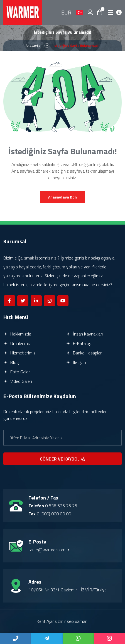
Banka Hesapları (84, 353)
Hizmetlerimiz (19, 353)
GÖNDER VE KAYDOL (62, 459)
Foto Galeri (17, 372)
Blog (11, 362)
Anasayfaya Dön (62, 197)
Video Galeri (18, 381)
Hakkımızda (17, 334)
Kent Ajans (47, 621)
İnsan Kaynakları (84, 334)
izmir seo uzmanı (73, 621)
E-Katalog (79, 343)
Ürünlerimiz (17, 343)
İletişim (76, 362)
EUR (66, 12)
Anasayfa (33, 46)
